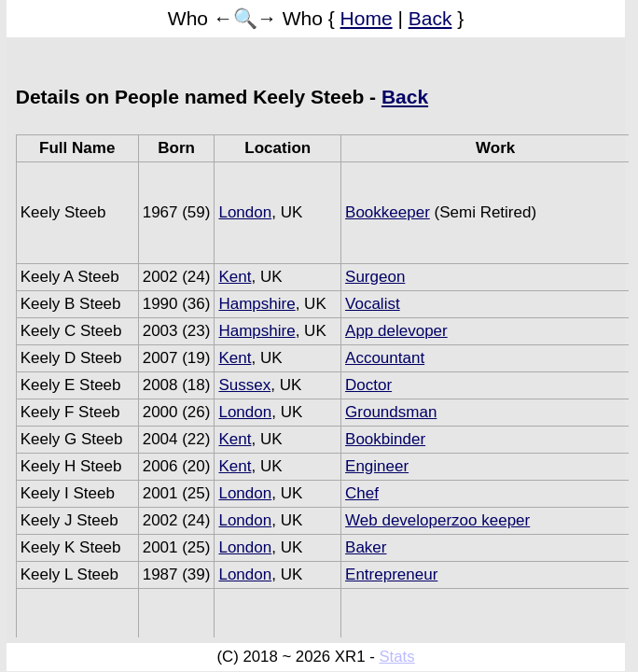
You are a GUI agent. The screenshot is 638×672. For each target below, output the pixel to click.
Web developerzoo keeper (437, 520)
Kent (235, 277)
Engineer (377, 466)
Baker (366, 547)
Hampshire (257, 304)
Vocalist (373, 304)
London (245, 212)
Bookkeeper (388, 212)
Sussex (244, 385)
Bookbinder (385, 439)
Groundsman (391, 412)
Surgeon (375, 277)
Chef (362, 493)
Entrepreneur (391, 574)
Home (367, 18)
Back (430, 18)
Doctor (368, 385)
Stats (396, 657)
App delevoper (396, 331)
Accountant (385, 358)
